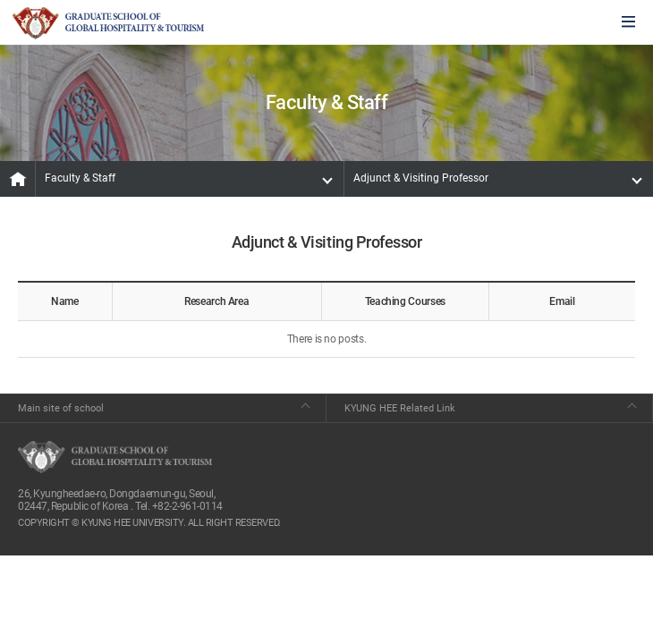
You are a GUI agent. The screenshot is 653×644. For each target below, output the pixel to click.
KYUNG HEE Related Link (400, 408)
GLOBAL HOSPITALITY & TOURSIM (108, 23)
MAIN (18, 179)
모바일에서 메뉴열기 (628, 23)
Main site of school (61, 408)
